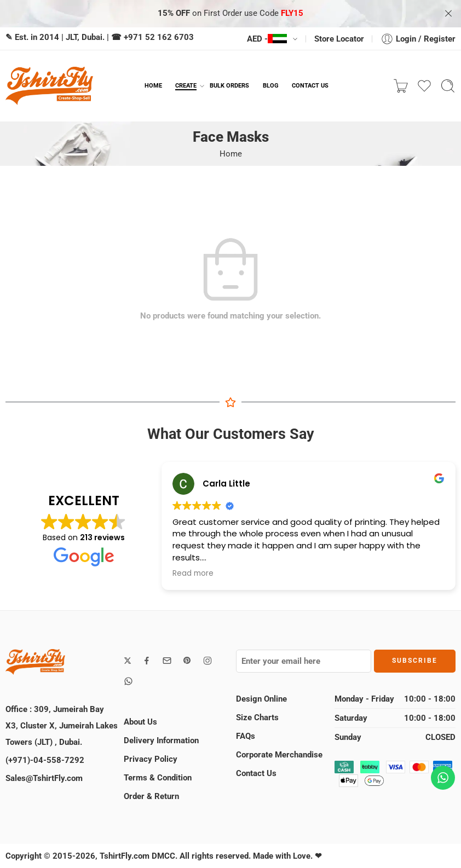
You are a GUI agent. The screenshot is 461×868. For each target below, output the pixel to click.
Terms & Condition (158, 778)
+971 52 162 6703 (159, 37)
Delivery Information (161, 740)
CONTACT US (310, 86)
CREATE (186, 86)
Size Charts (257, 717)
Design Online (261, 699)
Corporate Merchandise (279, 755)
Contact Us (256, 773)
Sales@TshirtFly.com (44, 778)
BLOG (271, 86)
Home (231, 154)
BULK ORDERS (229, 86)
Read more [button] (193, 574)
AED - (267, 39)
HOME (153, 86)
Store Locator (339, 39)
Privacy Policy (151, 759)
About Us (140, 722)
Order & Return (151, 796)
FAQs (246, 736)
